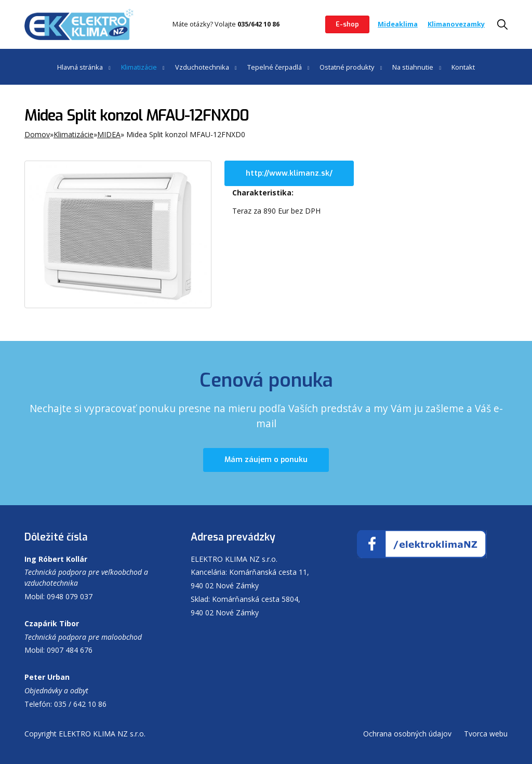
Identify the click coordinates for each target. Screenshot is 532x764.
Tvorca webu (486, 734)
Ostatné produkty (347, 67)
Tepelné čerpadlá (275, 67)
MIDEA (109, 134)
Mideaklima (398, 24)
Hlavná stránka (80, 67)
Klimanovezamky (456, 24)
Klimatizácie (139, 67)
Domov (37, 134)
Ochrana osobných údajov (407, 734)
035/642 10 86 (258, 24)
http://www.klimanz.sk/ (289, 173)
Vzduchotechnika (202, 67)
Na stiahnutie (413, 67)
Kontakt (463, 67)
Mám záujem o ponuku (266, 460)
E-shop (347, 24)
